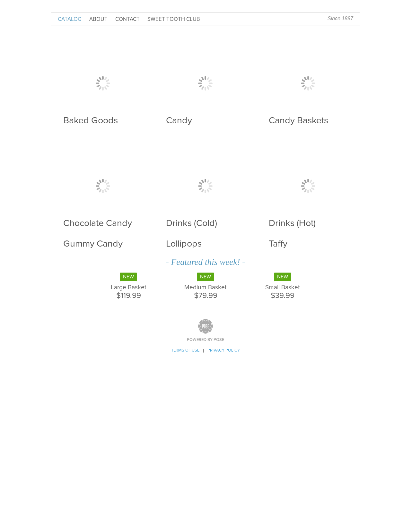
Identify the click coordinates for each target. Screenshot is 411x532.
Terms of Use (185, 350)
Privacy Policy (224, 350)
